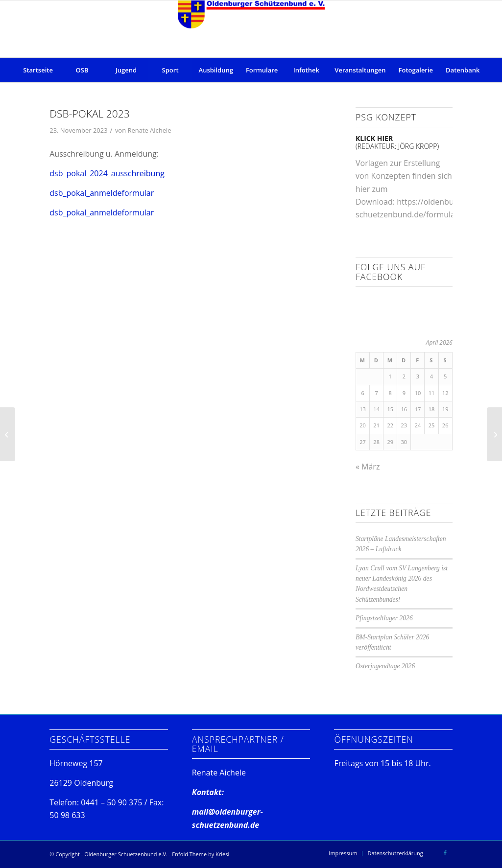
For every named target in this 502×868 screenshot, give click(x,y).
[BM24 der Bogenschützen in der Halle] (494, 434)
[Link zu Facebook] (445, 853)
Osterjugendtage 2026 (385, 666)
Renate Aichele (149, 130)
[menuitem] (38, 70)
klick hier (374, 138)
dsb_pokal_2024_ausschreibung (107, 173)
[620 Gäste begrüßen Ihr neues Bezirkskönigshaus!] (8, 434)
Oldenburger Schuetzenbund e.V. (126, 854)
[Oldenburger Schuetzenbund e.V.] (251, 29)
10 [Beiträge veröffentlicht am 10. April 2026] (418, 393)
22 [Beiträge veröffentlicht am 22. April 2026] (390, 425)
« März (368, 467)
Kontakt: (208, 792)
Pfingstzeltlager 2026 (384, 618)
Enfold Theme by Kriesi (201, 854)
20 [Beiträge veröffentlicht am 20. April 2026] (363, 425)
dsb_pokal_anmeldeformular (102, 193)
